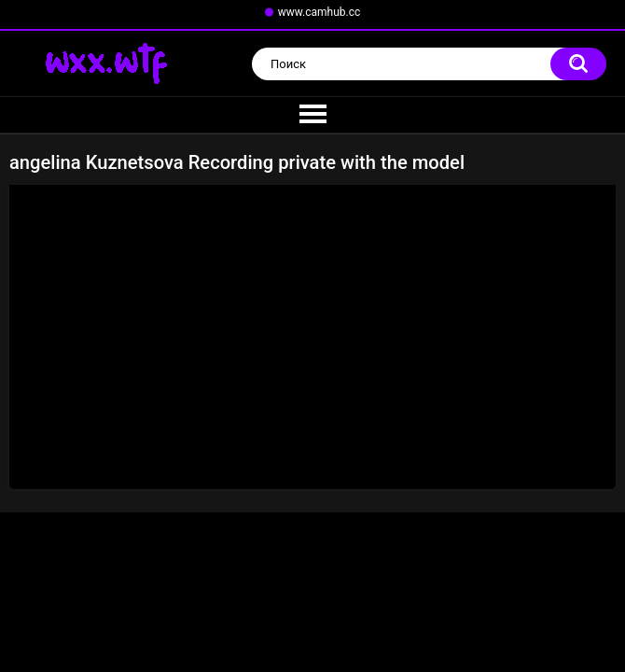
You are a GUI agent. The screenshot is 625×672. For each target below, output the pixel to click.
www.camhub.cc (319, 12)
